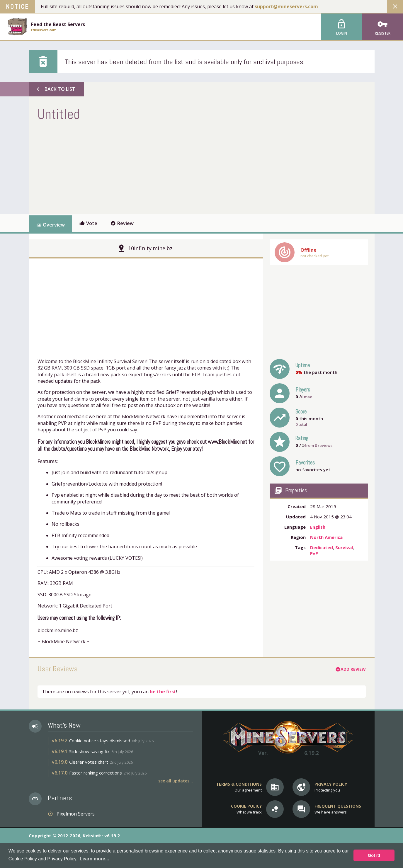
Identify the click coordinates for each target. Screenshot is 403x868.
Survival (344, 547)
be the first (163, 692)
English (318, 527)
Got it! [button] (374, 855)
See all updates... (176, 781)
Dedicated (322, 547)
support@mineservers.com (286, 6)
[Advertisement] (144, 167)
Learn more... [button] (94, 859)
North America (326, 537)
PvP (314, 553)
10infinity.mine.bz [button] (150, 248)
